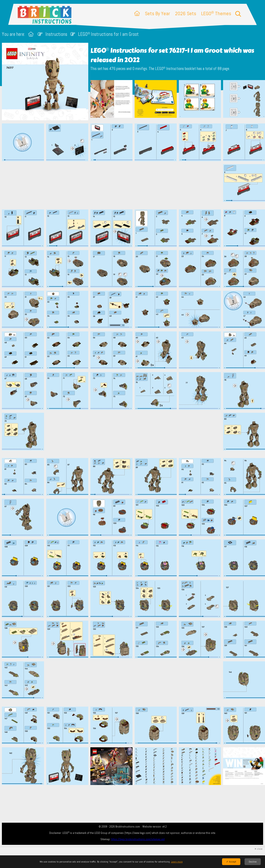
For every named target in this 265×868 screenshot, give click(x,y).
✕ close (258, 849)
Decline (253, 862)
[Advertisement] (135, 185)
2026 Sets (186, 13)
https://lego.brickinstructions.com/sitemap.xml (138, 839)
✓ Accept (231, 862)
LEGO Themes (216, 13)
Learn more (177, 862)
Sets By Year (157, 13)
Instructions (56, 34)
